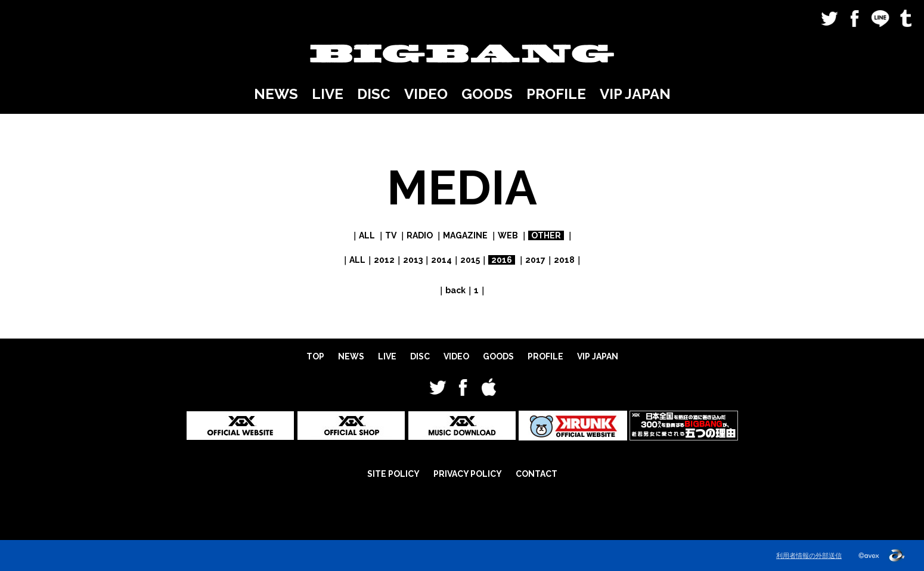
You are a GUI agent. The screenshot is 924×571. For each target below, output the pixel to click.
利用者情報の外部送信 (809, 556)
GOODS (487, 94)
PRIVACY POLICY (468, 474)
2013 (413, 260)
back (455, 290)
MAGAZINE (465, 235)
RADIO (420, 235)
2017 (535, 260)
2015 (470, 260)
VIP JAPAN (635, 94)
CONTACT (537, 474)
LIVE (328, 94)
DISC (374, 94)
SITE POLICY (393, 474)
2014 (441, 260)
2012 (384, 260)
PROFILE (556, 94)
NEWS (276, 94)
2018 (564, 260)
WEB (508, 235)
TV (391, 235)
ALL (367, 235)
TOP (315, 356)
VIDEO (426, 94)
